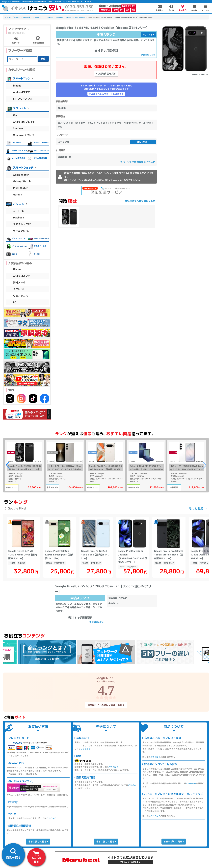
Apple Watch (21, 175)
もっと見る (196, 508)
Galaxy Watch (22, 181)
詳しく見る (148, 35)
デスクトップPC (22, 224)
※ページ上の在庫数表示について (138, 162)
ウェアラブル (21, 296)
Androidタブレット (24, 122)
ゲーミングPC (21, 231)
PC (15, 302)
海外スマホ (19, 283)
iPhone (17, 86)
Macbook (19, 218)
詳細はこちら (148, 54)
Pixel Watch (21, 188)
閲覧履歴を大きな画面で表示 (140, 201)
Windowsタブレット (25, 135)
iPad (16, 115)
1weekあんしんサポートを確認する (106, 94)
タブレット (19, 289)
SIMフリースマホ (23, 99)
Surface (18, 128)
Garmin (18, 195)
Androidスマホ (22, 92)
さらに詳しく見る (38, 841)
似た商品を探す (106, 74)
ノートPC (18, 211)
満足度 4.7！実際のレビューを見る (106, 705)
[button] (204, 465)
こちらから (51, 818)
